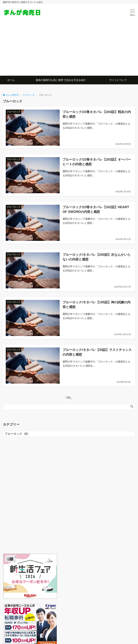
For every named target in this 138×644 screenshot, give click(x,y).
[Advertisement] (69, 48)
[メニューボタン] (133, 13)
